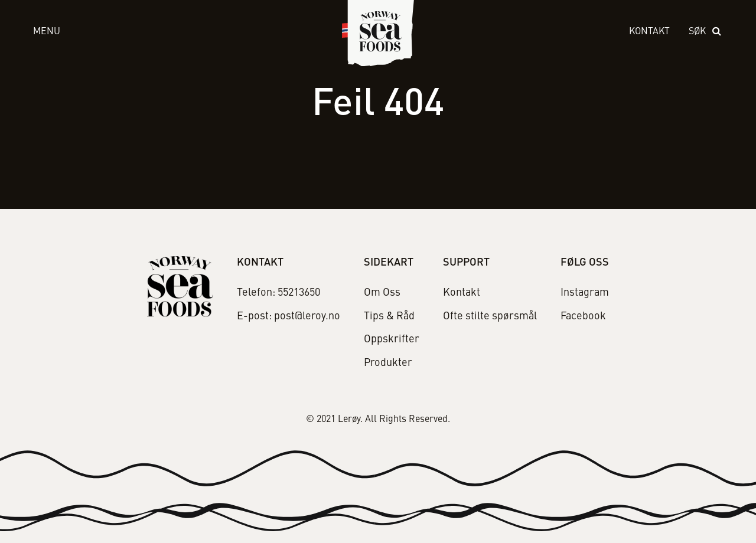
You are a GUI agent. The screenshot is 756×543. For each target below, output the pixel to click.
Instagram (585, 293)
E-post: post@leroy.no (289, 316)
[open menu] (176, 32)
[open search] (706, 32)
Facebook (583, 316)
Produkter (388, 363)
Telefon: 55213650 (278, 293)
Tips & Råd (389, 316)
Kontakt (649, 32)
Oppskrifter (392, 339)
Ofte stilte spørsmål (490, 316)
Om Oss (382, 293)
